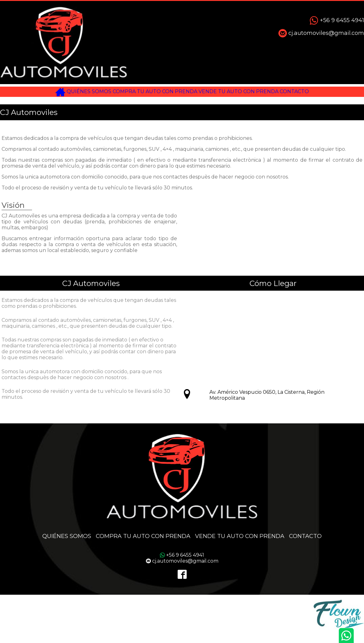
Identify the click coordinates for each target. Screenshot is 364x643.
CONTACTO (317, 94)
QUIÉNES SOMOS (73, 94)
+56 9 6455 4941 (337, 21)
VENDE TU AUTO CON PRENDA (250, 94)
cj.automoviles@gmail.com (321, 33)
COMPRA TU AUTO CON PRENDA (151, 94)
